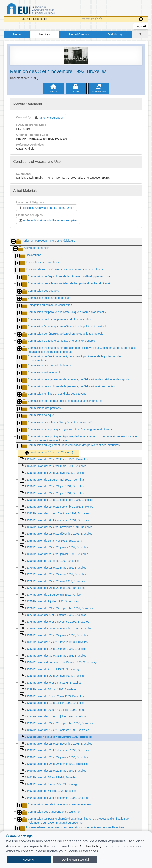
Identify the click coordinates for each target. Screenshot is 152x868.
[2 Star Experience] (89, 19)
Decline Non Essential (75, 860)
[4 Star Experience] (97, 19)
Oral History (115, 34)
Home (17, 34)
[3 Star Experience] (93, 19)
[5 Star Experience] (101, 19)
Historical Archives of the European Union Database (42, 10)
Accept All (29, 860)
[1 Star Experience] (84, 19)
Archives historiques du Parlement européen (48, 220)
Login (141, 26)
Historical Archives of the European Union (46, 208)
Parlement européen (49, 118)
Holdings (45, 34)
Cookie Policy (90, 846)
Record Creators (79, 34)
